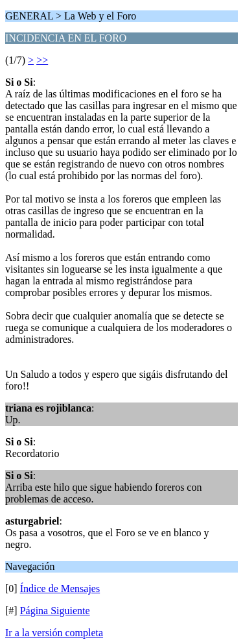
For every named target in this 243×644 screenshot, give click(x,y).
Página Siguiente (55, 611)
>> (42, 60)
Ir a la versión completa (54, 633)
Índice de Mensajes (60, 588)
